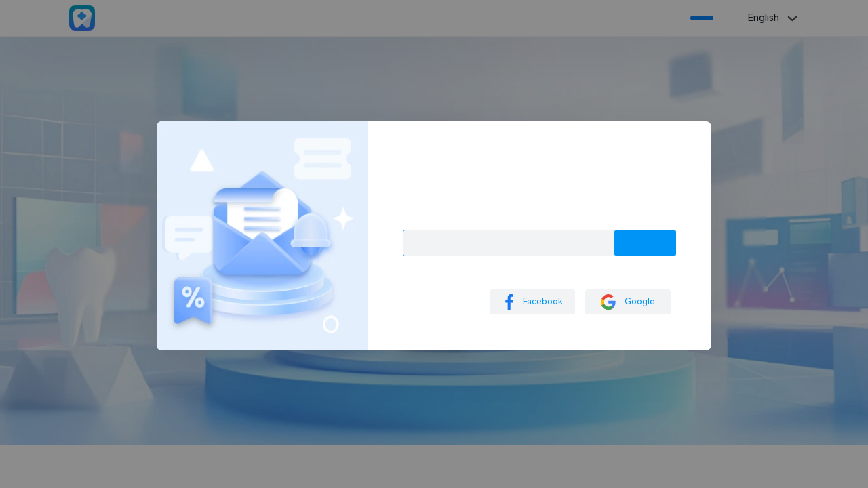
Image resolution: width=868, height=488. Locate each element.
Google (628, 302)
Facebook (532, 302)
